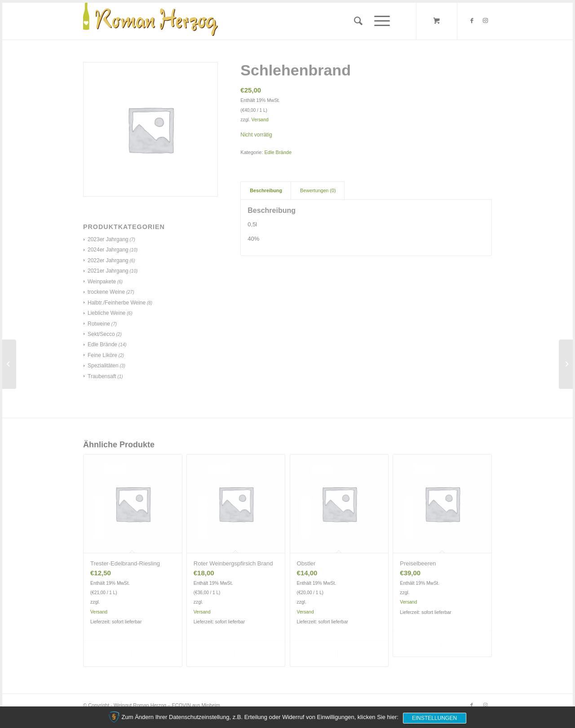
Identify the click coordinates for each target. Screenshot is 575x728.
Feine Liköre (102, 355)
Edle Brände (102, 344)
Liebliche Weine (107, 313)
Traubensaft (102, 376)
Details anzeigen (153, 653)
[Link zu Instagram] (485, 21)
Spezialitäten (103, 366)
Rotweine (99, 324)
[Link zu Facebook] (472, 21)
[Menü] (379, 21)
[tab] (266, 191)
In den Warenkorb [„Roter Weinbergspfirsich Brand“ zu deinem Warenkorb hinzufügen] (213, 653)
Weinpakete (102, 282)
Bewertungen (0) (318, 190)
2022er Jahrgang (108, 260)
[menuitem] (358, 21)
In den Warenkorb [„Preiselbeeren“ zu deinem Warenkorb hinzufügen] (419, 643)
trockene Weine (106, 292)
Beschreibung (266, 190)
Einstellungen (434, 718)
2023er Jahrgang (108, 239)
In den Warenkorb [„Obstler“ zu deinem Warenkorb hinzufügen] (316, 653)
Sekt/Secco (101, 334)
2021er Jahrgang (108, 271)
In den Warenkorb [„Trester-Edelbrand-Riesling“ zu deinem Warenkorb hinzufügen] (110, 653)
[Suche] (358, 21)
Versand (260, 120)
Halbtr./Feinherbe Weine (117, 303)
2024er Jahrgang (108, 250)
